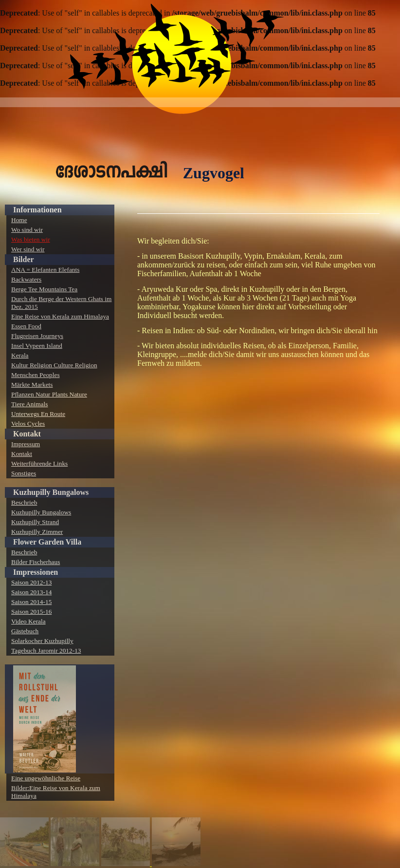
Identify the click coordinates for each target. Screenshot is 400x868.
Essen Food (26, 326)
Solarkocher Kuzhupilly (42, 641)
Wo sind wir (27, 230)
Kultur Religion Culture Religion (54, 365)
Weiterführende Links (39, 463)
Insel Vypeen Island (37, 346)
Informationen (37, 210)
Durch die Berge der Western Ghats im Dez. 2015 (61, 303)
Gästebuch (25, 631)
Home (19, 220)
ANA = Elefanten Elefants (45, 270)
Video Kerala (28, 621)
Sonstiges (24, 473)
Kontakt (27, 434)
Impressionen (36, 572)
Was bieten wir (31, 239)
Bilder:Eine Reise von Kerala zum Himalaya (56, 792)
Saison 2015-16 (31, 612)
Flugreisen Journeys (37, 336)
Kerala (20, 355)
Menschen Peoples (36, 375)
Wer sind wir (28, 249)
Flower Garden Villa (47, 542)
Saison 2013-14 (31, 592)
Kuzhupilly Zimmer (37, 532)
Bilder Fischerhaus (36, 562)
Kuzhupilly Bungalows (51, 492)
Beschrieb (24, 502)
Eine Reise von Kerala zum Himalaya (60, 316)
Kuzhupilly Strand (35, 522)
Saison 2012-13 (31, 582)
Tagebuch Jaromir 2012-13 (46, 651)
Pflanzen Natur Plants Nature (49, 394)
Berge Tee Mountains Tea (44, 289)
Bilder (24, 259)
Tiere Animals (29, 404)
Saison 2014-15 (31, 602)
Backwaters (26, 279)
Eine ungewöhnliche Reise (46, 778)
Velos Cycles (28, 424)
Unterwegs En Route (38, 414)
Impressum (26, 444)
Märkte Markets (32, 385)
